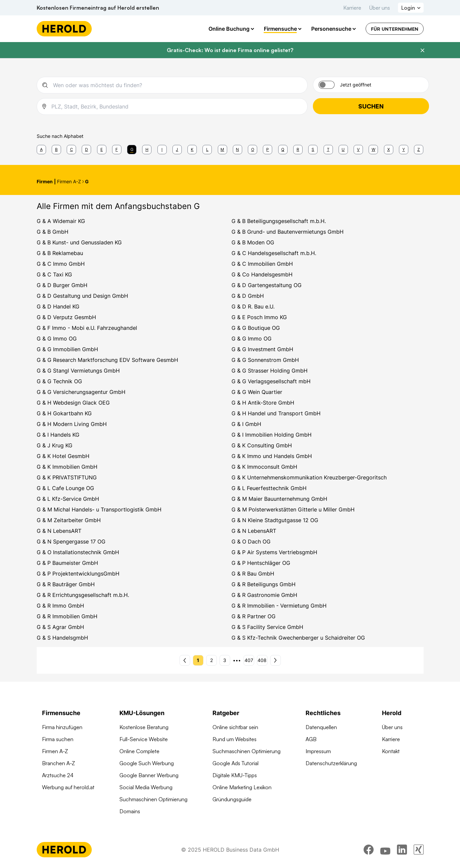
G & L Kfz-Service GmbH (68, 499)
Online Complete (139, 751)
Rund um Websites (235, 739)
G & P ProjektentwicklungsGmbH (78, 574)
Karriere (352, 8)
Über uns (380, 8)
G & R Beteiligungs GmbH (264, 584)
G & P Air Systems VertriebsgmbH (274, 552)
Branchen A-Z (59, 763)
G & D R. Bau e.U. (253, 306)
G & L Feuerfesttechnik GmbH (269, 488)
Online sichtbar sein (235, 727)
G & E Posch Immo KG (259, 317)
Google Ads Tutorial (236, 763)
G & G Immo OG (57, 339)
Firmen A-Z (55, 751)
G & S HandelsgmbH (62, 638)
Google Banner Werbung (149, 775)
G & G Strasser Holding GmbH (270, 371)
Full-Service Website (144, 739)
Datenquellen (321, 727)
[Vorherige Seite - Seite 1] (185, 660)
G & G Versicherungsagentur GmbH (81, 392)
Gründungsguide (232, 799)
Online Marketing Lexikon (242, 787)
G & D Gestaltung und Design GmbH (82, 296)
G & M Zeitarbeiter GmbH (69, 520)
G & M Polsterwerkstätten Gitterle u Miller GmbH (293, 509)
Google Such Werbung (147, 763)
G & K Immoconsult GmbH (264, 467)
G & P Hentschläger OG (261, 563)
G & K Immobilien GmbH (67, 467)
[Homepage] (64, 29)
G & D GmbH (248, 296)
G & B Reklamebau (60, 253)
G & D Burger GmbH (62, 285)
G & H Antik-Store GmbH (263, 403)
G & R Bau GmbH (253, 574)
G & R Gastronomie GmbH (264, 595)
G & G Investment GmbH (262, 349)
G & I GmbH (246, 424)
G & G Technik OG (59, 381)
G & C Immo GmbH (61, 264)
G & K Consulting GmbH (262, 445)
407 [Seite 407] (249, 660)
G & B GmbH (53, 232)
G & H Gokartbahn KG (64, 413)
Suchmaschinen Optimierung (153, 799)
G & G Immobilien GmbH (67, 349)
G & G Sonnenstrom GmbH (265, 360)
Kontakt (391, 751)
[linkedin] (402, 850)
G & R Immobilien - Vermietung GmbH (279, 606)
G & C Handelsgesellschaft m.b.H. (274, 253)
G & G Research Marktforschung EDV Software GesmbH (107, 360)
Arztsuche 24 (58, 775)
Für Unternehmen (395, 29)
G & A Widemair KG (61, 221)
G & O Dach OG (251, 541)
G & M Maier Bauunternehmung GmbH (279, 499)
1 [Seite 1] (198, 660)
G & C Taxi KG (54, 274)
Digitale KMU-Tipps (235, 775)
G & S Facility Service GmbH (267, 627)
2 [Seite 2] (211, 660)
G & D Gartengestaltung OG (267, 285)
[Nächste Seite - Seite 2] (276, 660)
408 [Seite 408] (262, 660)
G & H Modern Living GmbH (72, 424)
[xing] (419, 850)
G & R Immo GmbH (60, 606)
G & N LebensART (59, 531)
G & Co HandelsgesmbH (262, 274)
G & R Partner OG (254, 616)
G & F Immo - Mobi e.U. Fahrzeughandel (87, 328)
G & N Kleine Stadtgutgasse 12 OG (275, 520)
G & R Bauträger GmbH (66, 584)
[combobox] (177, 85)
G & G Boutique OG (256, 328)
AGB (311, 739)
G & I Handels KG (58, 435)
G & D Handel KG (58, 306)
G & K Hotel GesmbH (63, 456)
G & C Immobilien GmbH (262, 264)
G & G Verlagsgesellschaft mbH (271, 381)
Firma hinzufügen (62, 727)
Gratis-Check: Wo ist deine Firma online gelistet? (230, 50)
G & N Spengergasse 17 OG (71, 541)
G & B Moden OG (253, 242)
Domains (130, 811)
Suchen (371, 106)
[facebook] (369, 850)
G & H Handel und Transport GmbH (276, 413)
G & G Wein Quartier (257, 392)
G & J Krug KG (55, 445)
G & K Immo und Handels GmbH (272, 456)
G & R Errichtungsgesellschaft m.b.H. (83, 595)
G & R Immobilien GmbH (67, 616)
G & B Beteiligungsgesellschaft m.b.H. (279, 221)
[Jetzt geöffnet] (327, 85)
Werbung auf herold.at (68, 787)
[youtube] (385, 850)
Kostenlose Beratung (144, 727)
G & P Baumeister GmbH (67, 563)
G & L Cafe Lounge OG (65, 488)
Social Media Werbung (146, 787)
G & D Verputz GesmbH (66, 317)
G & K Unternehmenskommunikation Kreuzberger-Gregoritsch (309, 477)
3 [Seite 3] (225, 660)
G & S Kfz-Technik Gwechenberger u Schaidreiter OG (298, 638)
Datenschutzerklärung (331, 763)
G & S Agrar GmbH (60, 627)
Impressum (318, 751)
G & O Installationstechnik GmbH (78, 552)
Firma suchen (58, 739)
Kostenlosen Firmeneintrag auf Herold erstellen (98, 8)
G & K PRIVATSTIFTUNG (67, 477)
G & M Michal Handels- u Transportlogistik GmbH (99, 509)
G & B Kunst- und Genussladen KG (79, 242)
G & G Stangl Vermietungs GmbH (78, 371)
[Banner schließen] (422, 50)
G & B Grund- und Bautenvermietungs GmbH (288, 232)
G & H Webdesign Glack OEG (73, 403)
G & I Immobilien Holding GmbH (272, 435)
